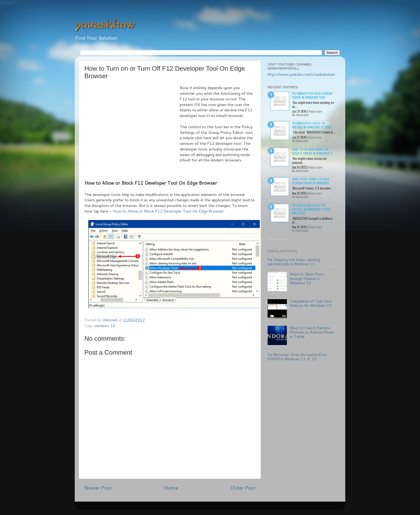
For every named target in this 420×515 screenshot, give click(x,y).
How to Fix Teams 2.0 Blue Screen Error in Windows (311, 181)
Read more (315, 111)
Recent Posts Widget (279, 239)
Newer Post (98, 488)
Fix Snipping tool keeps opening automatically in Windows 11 (294, 262)
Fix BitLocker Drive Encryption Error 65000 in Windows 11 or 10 (297, 357)
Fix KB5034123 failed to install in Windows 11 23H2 (312, 125)
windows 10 (105, 326)
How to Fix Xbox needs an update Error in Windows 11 (312, 151)
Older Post (243, 488)
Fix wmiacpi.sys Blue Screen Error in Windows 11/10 (312, 95)
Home (171, 488)
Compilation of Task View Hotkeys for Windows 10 (311, 303)
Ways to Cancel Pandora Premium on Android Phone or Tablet (312, 332)
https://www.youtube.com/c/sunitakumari (301, 74)
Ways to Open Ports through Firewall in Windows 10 (307, 278)
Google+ (8, 3)
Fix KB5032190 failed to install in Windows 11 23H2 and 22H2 (312, 209)
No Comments (300, 115)
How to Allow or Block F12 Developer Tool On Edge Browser (168, 211)
